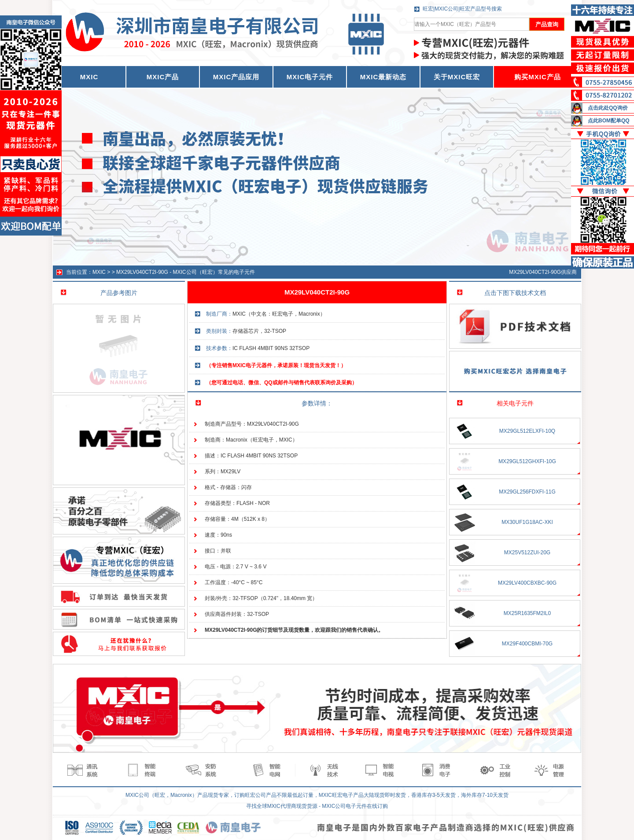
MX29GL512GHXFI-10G (527, 461)
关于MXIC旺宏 (457, 77)
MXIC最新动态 (383, 77)
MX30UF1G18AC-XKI (527, 522)
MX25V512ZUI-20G (527, 553)
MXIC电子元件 (310, 77)
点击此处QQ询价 (608, 108)
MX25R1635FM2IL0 (527, 613)
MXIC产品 (163, 77)
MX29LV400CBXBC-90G (527, 583)
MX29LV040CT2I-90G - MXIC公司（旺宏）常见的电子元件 (186, 272)
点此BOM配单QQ (609, 121)
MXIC (99, 272)
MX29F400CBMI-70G (527, 644)
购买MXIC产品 (538, 77)
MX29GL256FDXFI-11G (527, 492)
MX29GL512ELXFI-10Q (527, 431)
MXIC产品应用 (236, 77)
